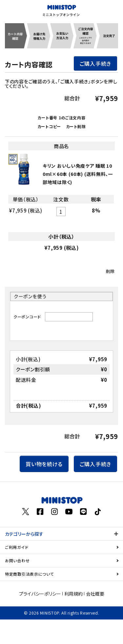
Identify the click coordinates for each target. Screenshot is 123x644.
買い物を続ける (44, 464)
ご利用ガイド (17, 547)
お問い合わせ (17, 560)
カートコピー (49, 126)
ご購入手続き (95, 63)
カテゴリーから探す (24, 534)
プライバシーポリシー (40, 594)
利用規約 (73, 594)
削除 (110, 271)
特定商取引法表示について (29, 574)
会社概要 (95, 594)
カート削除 (76, 126)
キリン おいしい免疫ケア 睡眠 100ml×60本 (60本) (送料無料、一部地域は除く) (78, 174)
